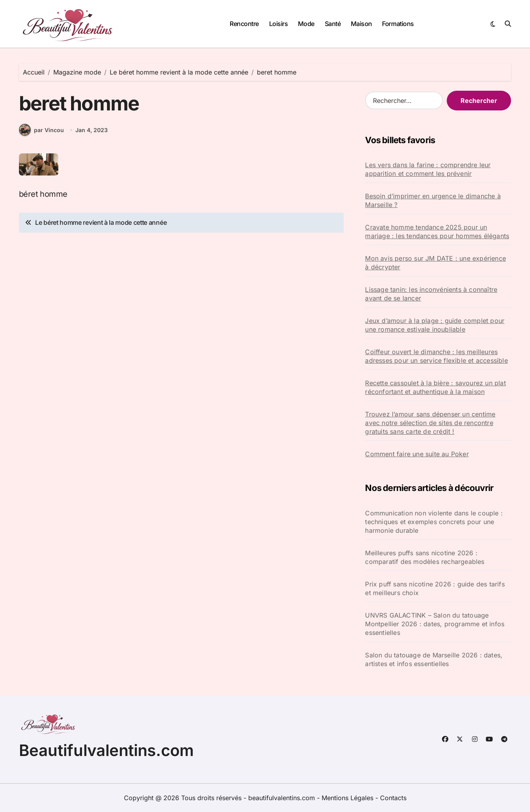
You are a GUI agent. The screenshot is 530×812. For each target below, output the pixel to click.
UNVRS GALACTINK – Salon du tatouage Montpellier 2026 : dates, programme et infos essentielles (435, 624)
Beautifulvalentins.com (106, 750)
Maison (361, 24)
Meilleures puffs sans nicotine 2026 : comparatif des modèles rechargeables (425, 557)
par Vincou (41, 130)
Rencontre (244, 24)
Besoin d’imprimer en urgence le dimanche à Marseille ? (433, 200)
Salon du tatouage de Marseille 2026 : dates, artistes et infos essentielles (434, 659)
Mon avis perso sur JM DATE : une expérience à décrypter (435, 263)
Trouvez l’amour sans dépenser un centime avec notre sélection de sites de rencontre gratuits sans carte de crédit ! (430, 423)
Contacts (393, 798)
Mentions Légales (348, 798)
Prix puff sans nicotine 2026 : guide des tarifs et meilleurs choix (435, 588)
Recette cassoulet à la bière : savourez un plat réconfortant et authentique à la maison (435, 387)
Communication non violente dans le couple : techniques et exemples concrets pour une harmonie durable (434, 522)
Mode (306, 24)
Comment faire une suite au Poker (417, 454)
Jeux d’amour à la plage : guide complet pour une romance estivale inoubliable (435, 325)
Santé (333, 24)
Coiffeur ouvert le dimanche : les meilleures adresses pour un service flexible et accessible (436, 356)
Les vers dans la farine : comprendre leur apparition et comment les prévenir (428, 169)
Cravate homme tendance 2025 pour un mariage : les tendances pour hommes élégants (437, 231)
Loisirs (279, 24)
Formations (398, 24)
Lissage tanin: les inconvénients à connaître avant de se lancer (431, 294)
